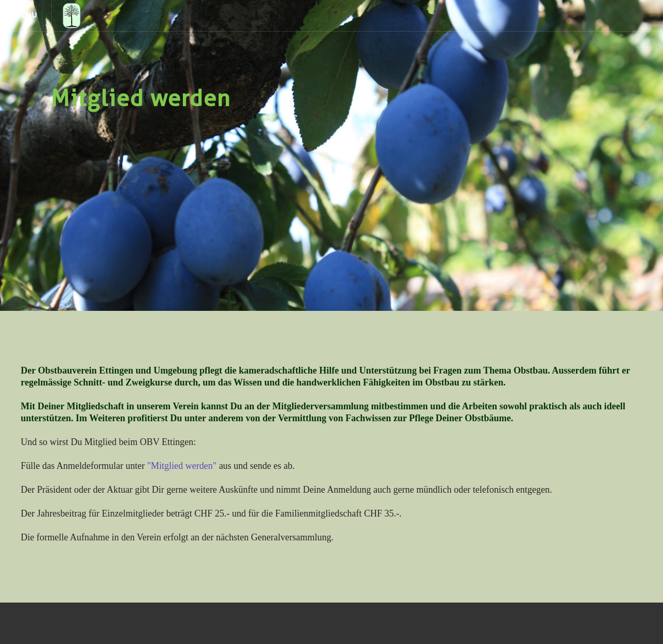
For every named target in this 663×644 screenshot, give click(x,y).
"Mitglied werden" (182, 466)
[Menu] (26, 16)
